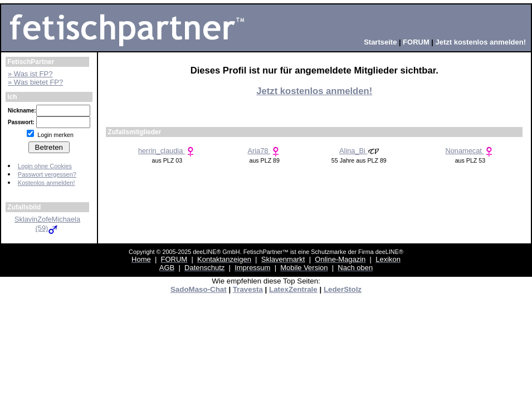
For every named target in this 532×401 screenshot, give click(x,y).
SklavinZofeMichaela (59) (47, 224)
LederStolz (343, 289)
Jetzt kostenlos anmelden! (314, 91)
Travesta (248, 289)
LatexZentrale (293, 289)
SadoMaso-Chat (199, 289)
